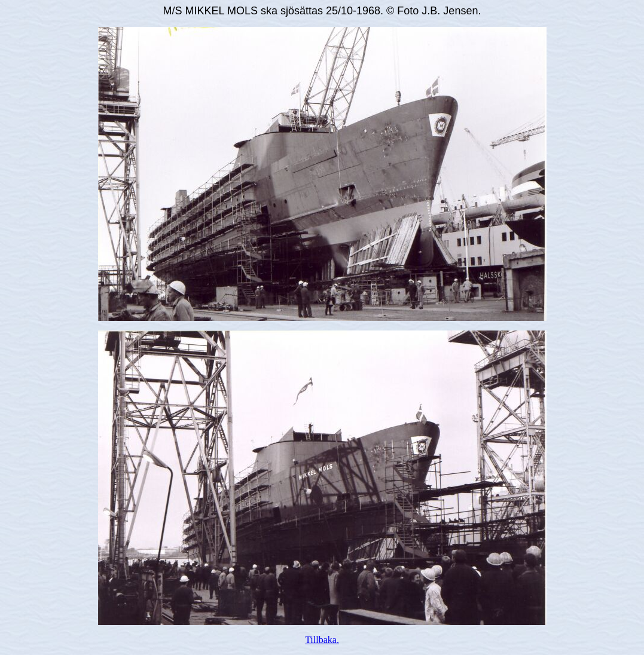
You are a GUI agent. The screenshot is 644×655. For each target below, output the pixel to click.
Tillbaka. (322, 640)
